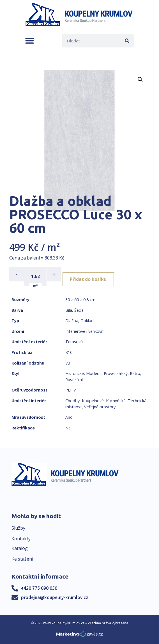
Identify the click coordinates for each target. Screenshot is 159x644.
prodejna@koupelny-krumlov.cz (55, 597)
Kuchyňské (116, 401)
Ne (68, 428)
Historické (75, 373)
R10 (69, 352)
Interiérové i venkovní (85, 331)
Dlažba (72, 321)
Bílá (69, 310)
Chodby (72, 401)
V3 (68, 363)
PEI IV (71, 390)
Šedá (79, 310)
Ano (69, 417)
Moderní (94, 373)
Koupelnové (93, 401)
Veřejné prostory (100, 407)
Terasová (74, 342)
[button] (30, 41)
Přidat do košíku (88, 279)
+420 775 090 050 (39, 588)
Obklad (87, 321)
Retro (135, 373)
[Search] (127, 41)
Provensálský (116, 373)
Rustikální (74, 380)
